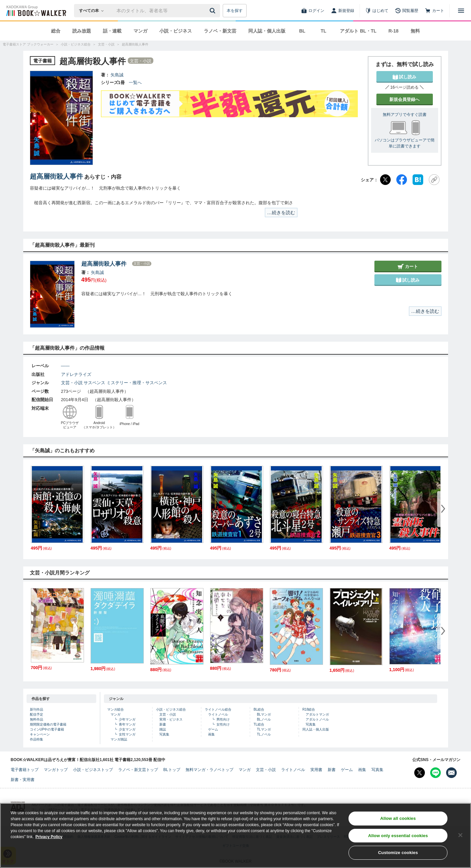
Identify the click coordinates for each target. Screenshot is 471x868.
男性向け (223, 719)
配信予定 (37, 714)
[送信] (213, 11)
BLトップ (172, 770)
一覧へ (135, 83)
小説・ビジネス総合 (171, 709)
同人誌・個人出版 (267, 31)
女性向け (223, 724)
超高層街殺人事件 (56, 176)
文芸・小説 (72, 383)
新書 (163, 724)
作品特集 (37, 739)
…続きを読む (281, 213)
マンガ (140, 31)
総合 (56, 31)
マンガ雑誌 (119, 739)
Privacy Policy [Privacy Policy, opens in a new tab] (49, 840)
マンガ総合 (116, 709)
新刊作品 (37, 709)
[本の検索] (93, 11)
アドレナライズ (76, 374)
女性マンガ (127, 734)
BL (302, 31)
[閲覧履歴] (407, 11)
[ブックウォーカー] (36, 11)
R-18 (393, 31)
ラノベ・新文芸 (220, 31)
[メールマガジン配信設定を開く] (451, 773)
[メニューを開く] (461, 11)
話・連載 (112, 31)
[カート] (434, 11)
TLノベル (264, 734)
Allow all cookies (398, 821)
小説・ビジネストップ (93, 770)
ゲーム (213, 729)
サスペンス (94, 383)
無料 (415, 31)
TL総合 (259, 724)
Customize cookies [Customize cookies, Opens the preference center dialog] (398, 856)
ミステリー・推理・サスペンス (137, 383)
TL (323, 31)
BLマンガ (264, 714)
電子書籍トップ (25, 770)
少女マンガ (127, 729)
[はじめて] (377, 11)
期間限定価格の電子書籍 (48, 724)
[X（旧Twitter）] (385, 180)
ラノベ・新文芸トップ (138, 770)
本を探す (235, 11)
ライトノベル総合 (218, 709)
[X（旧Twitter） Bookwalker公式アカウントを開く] (420, 773)
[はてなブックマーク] (418, 180)
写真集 (164, 734)
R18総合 (309, 709)
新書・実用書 (23, 780)
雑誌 (163, 729)
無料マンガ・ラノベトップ (209, 770)
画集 (211, 734)
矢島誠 (117, 75)
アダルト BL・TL (358, 31)
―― (65, 366)
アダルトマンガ (317, 714)
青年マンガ (127, 724)
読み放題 (82, 31)
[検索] (213, 11)
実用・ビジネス (171, 719)
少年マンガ (127, 719)
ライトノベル (218, 714)
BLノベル (264, 719)
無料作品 (37, 719)
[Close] (460, 838)
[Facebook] (402, 180)
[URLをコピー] (434, 180)
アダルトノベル (317, 719)
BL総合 (259, 709)
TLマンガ (264, 729)
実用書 (316, 770)
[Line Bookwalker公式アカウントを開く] (435, 773)
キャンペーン (40, 734)
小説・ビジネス (176, 31)
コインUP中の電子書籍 (47, 729)
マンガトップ (56, 770)
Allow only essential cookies (398, 839)
